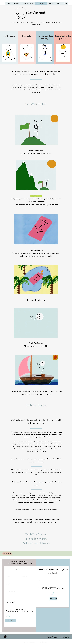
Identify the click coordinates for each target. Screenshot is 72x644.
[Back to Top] (7, 554)
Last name (25, 576)
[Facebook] (5, 637)
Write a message (10, 591)
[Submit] (11, 620)
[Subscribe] (53, 599)
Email (7, 584)
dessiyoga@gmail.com (15, 563)
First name (9, 576)
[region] (9, 48)
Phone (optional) (10, 602)
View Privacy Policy (28, 611)
